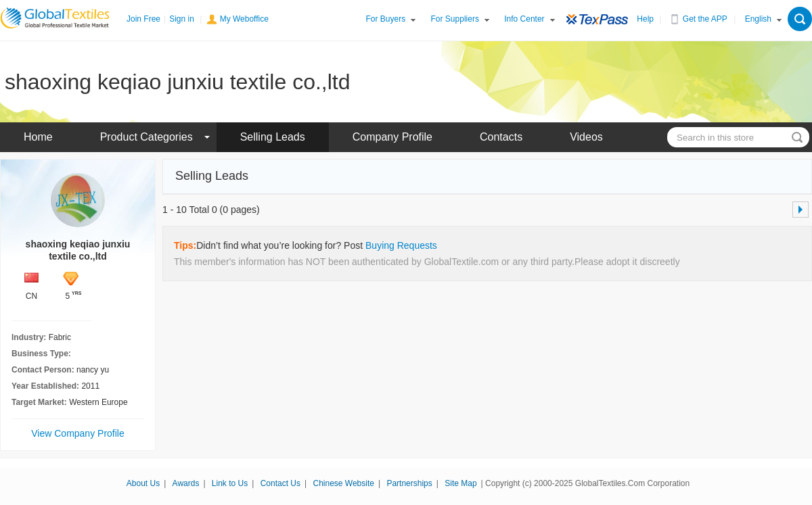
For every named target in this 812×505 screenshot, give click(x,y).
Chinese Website (343, 483)
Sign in (182, 19)
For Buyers (386, 19)
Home (38, 137)
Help (645, 19)
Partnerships (409, 483)
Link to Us (230, 483)
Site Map (460, 483)
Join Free (143, 19)
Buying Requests (401, 245)
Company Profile (392, 137)
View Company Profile (77, 433)
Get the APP (705, 19)
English (758, 19)
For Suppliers (455, 19)
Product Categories (146, 137)
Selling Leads (273, 137)
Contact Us (280, 483)
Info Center (524, 19)
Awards (186, 483)
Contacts (501, 137)
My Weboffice (244, 19)
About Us (143, 483)
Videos (586, 137)
